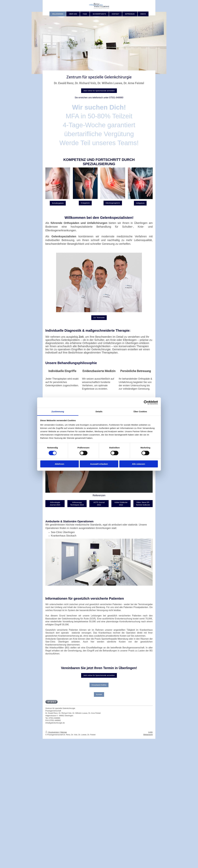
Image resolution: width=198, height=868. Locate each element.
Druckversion (52, 732)
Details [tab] (99, 411)
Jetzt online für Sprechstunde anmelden (99, 91)
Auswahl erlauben (99, 464)
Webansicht (148, 734)
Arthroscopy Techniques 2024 (77, 504)
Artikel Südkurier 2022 (121, 504)
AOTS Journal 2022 (99, 504)
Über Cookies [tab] (140, 411)
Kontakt (99, 694)
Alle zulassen (139, 464)
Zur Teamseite (99, 318)
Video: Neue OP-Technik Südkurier (143, 504)
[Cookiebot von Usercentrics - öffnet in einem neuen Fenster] (146, 402)
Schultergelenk (58, 203)
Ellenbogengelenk (113, 203)
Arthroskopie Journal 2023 (55, 504)
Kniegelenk (85, 203)
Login (150, 732)
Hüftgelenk (140, 203)
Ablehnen (59, 464)
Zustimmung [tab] (58, 411)
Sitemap (64, 732)
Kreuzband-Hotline (99, 685)
